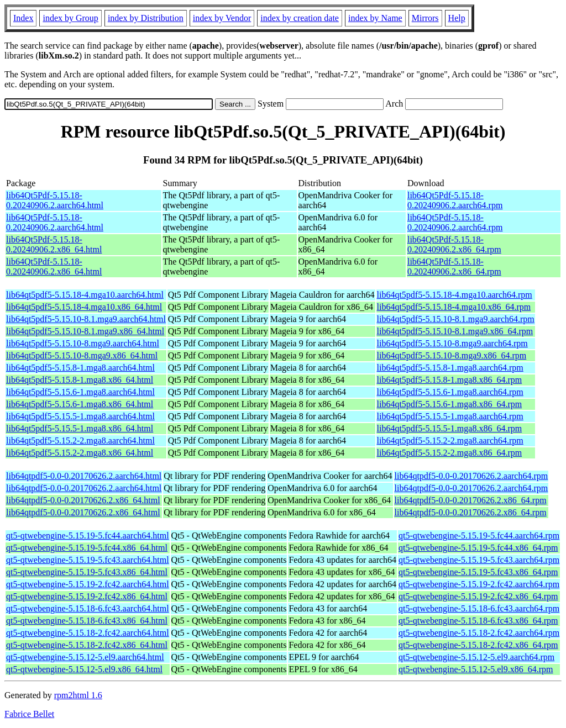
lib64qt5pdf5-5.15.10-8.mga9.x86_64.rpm (452, 355)
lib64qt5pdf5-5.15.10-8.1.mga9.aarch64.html (86, 319)
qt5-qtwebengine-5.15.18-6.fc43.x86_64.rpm (478, 621)
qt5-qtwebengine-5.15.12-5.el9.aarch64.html (85, 657)
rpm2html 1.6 (78, 695)
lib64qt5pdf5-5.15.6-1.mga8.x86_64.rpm (450, 404)
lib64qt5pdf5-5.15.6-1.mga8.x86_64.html (80, 404)
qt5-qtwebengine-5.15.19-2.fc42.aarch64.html (88, 584)
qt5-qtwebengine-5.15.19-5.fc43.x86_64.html (87, 572)
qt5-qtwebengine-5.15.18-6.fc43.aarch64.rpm (479, 608)
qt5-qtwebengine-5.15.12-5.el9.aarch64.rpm (476, 657)
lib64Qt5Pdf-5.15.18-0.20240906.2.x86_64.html (54, 244)
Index (23, 18)
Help (457, 18)
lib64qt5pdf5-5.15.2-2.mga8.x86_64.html (80, 453)
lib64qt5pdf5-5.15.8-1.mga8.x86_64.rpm (450, 380)
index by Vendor (222, 18)
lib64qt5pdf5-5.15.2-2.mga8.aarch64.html (80, 441)
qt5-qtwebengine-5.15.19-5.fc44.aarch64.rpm (479, 536)
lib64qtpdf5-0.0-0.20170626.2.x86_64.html (83, 500)
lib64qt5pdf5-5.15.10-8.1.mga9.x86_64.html (85, 331)
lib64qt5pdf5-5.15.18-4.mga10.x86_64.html (84, 307)
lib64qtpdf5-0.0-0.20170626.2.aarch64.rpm (471, 476)
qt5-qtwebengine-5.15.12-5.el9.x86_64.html (84, 669)
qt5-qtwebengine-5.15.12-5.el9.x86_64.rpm (476, 669)
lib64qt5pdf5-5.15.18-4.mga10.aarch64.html (85, 295)
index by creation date (300, 18)
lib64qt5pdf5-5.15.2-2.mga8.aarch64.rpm (450, 441)
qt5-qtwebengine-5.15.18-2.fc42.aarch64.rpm (479, 633)
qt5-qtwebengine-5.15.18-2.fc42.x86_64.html (87, 645)
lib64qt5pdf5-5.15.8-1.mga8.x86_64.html (80, 380)
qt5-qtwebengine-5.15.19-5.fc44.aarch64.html (88, 536)
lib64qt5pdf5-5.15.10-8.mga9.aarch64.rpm (452, 343)
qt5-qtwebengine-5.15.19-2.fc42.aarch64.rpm (479, 584)
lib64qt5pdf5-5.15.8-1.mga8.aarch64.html (80, 368)
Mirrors (425, 18)
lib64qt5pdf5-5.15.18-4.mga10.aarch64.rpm (455, 295)
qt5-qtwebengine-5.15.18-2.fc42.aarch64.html (88, 633)
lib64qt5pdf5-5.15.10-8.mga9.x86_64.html (82, 355)
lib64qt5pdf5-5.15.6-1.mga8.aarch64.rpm (450, 392)
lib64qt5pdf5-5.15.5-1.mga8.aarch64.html (80, 416)
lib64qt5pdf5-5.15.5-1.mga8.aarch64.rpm (450, 416)
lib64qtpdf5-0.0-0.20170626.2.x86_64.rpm (471, 500)
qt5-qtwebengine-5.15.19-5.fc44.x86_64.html (87, 548)
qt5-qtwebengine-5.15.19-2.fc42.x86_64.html (87, 596)
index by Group (70, 18)
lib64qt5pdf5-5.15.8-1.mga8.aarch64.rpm (450, 368)
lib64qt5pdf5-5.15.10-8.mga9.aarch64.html (83, 343)
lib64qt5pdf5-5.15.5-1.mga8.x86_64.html (80, 428)
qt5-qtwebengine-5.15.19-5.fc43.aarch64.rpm (479, 560)
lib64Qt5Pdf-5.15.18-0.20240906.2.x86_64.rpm (454, 244)
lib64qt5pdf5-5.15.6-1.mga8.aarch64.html (80, 392)
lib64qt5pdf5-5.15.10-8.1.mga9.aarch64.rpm (456, 319)
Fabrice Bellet (29, 714)
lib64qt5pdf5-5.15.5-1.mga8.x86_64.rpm (450, 428)
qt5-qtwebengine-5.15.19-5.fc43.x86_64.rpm (478, 572)
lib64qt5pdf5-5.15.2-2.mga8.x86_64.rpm (450, 453)
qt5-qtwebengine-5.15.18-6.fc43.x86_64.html (87, 621)
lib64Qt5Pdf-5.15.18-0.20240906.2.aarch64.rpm (455, 200)
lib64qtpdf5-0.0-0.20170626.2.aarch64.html (84, 476)
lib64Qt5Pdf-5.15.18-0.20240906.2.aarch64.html (55, 200)
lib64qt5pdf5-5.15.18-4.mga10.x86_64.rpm (454, 307)
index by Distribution (146, 18)
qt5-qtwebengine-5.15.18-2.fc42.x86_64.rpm (478, 645)
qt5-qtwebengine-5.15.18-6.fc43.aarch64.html (88, 608)
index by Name (375, 18)
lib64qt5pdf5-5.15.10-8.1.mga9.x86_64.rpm (455, 331)
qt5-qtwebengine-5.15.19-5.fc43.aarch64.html (88, 560)
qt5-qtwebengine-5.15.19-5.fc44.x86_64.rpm (478, 548)
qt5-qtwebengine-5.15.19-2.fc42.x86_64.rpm (478, 596)
